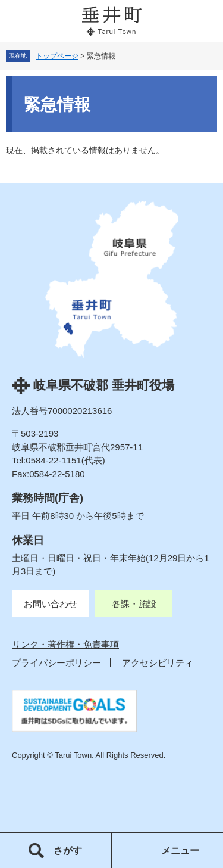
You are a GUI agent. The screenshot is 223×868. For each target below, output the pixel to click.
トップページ (57, 56)
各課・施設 (134, 604)
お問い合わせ (51, 604)
